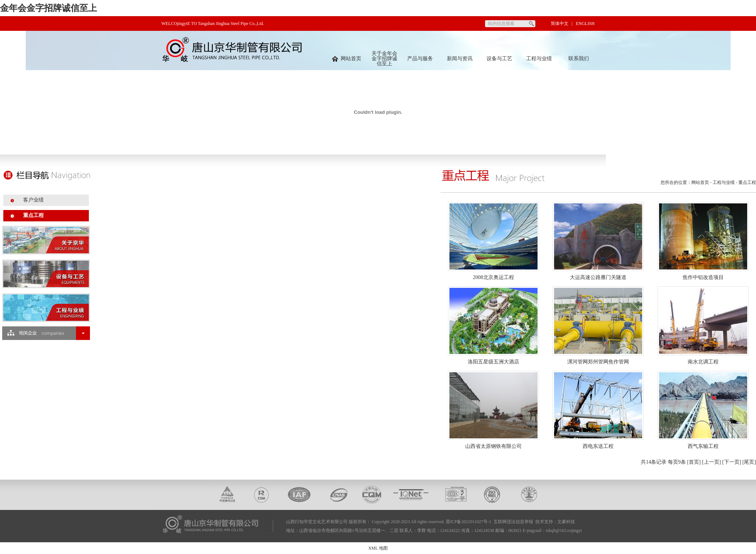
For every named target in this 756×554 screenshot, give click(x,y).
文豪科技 (566, 522)
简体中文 (560, 23)
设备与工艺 (499, 59)
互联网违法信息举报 (513, 522)
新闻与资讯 (460, 59)
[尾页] (749, 462)
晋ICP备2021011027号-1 (469, 522)
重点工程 (33, 215)
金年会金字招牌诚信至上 (48, 8)
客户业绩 (33, 200)
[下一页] (732, 462)
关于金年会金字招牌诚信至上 (384, 59)
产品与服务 (420, 59)
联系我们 (579, 59)
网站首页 (347, 59)
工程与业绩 (539, 59)
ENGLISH (585, 23)
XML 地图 (378, 548)
